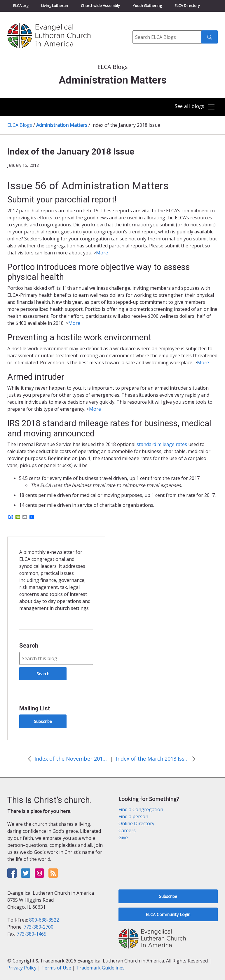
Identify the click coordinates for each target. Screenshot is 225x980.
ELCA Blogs (20, 125)
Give (123, 837)
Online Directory (136, 823)
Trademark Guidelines (100, 968)
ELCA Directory (187, 6)
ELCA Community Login (168, 914)
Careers (127, 830)
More (102, 253)
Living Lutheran (55, 6)
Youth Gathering (147, 6)
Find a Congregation (141, 809)
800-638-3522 (44, 920)
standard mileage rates (162, 444)
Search (29, 646)
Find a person (133, 816)
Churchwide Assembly (100, 6)
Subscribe (43, 721)
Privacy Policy (22, 968)
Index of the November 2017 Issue (71, 759)
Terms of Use (56, 968)
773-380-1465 (32, 934)
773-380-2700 (39, 927)
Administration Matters (62, 125)
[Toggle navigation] (194, 107)
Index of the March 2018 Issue (152, 759)
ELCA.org (21, 6)
